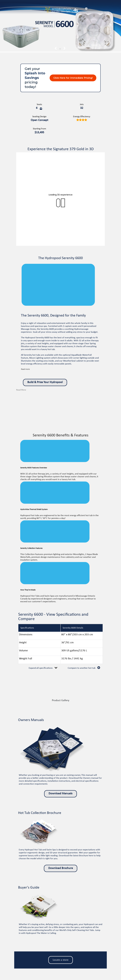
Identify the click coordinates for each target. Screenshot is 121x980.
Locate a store (61, 960)
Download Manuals (61, 794)
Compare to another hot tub (82, 668)
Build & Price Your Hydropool (45, 382)
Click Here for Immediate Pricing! (73, 78)
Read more (25, 369)
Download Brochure (61, 868)
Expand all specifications (41, 668)
